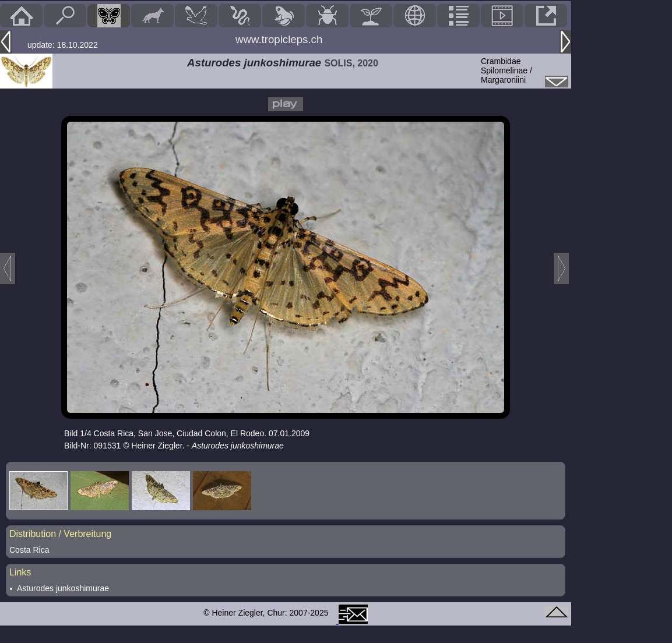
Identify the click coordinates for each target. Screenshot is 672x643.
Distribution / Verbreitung (60, 534)
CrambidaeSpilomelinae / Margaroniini (506, 70)
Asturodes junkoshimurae (63, 588)
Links (20, 572)
